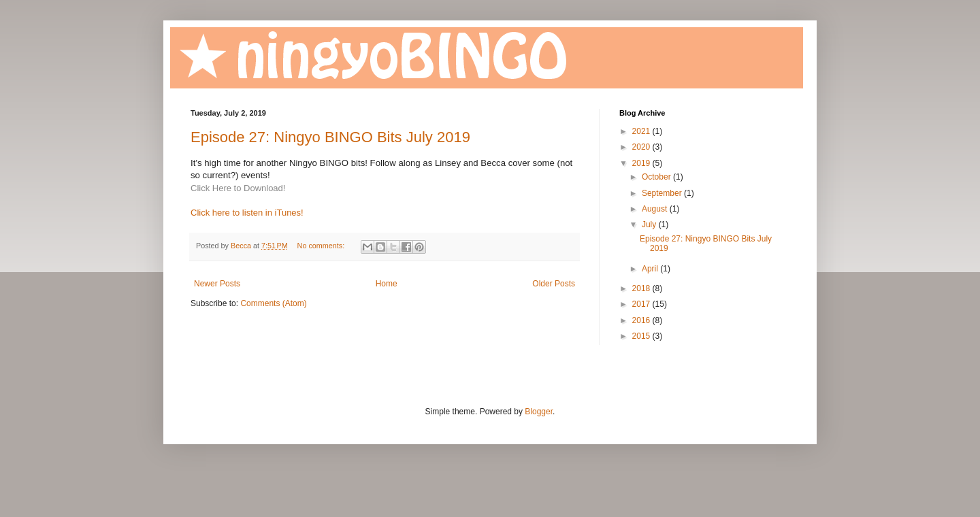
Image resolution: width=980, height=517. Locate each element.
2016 (642, 320)
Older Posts (554, 284)
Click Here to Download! (238, 188)
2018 (642, 288)
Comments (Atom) (273, 303)
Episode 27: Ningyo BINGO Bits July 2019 (330, 137)
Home (387, 284)
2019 (642, 163)
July (650, 224)
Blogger (539, 412)
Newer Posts (217, 284)
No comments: (322, 246)
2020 (642, 147)
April (651, 269)
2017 (642, 304)
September (663, 193)
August (656, 209)
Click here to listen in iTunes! (247, 213)
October (657, 177)
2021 (642, 131)
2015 (642, 336)
